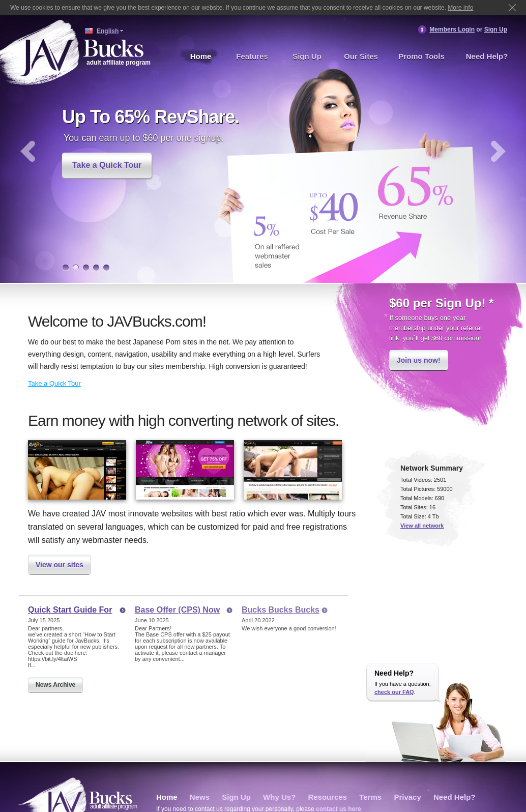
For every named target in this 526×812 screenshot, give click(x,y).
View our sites (60, 565)
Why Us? (279, 797)
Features (252, 56)
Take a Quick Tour (107, 165)
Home (201, 56)
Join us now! (419, 360)
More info (460, 8)
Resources (327, 797)
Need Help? (487, 56)
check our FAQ (394, 692)
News (200, 797)
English (108, 31)
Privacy (407, 797)
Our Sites (361, 56)
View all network (422, 526)
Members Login (452, 30)
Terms (370, 797)
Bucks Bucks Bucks (281, 610)
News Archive (55, 685)
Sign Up (496, 30)
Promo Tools (421, 56)
